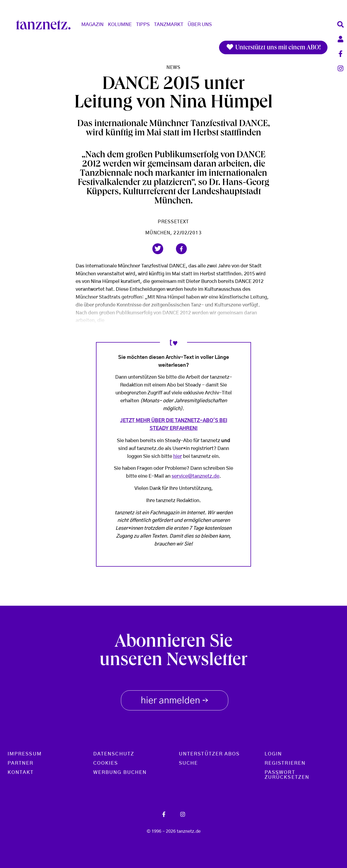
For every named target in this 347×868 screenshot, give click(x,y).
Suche (188, 763)
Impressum (25, 754)
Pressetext (173, 222)
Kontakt (21, 773)
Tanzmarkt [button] (169, 25)
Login (273, 754)
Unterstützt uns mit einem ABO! (273, 47)
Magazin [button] (92, 25)
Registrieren (285, 763)
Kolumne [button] (120, 25)
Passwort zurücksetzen (287, 775)
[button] (158, 249)
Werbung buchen (120, 773)
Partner (21, 763)
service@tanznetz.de (195, 476)
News (173, 67)
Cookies (106, 763)
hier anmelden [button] (175, 699)
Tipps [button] (143, 25)
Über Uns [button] (200, 25)
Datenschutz (114, 754)
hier (178, 457)
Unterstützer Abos (209, 754)
